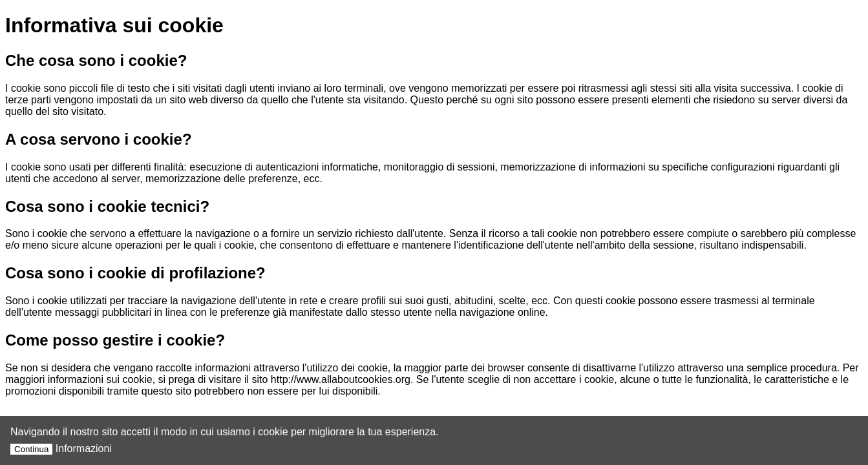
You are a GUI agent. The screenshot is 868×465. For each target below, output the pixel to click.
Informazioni (84, 449)
